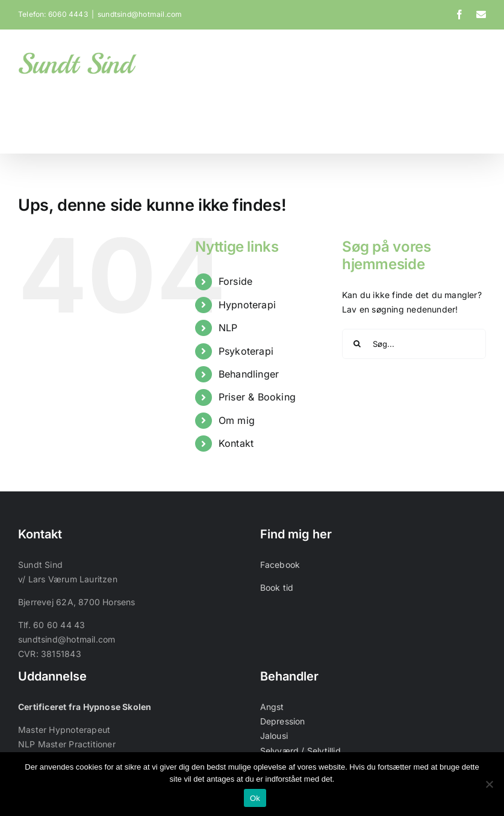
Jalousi (274, 736)
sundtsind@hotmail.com (140, 14)
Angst (272, 707)
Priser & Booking (257, 397)
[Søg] (357, 344)
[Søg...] (414, 344)
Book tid (277, 587)
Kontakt (236, 443)
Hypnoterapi (247, 305)
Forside (235, 282)
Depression (283, 722)
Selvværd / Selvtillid (300, 751)
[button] (467, 119)
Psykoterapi (246, 351)
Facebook (280, 565)
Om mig (237, 420)
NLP (228, 328)
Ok (255, 798)
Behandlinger (249, 374)
